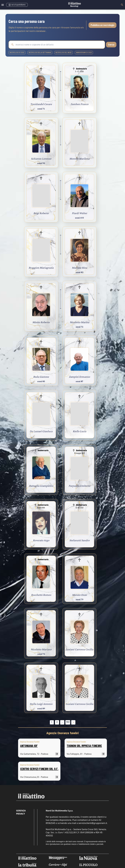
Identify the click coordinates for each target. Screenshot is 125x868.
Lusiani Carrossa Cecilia (79, 649)
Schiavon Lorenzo (41, 159)
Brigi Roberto (41, 213)
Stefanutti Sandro (79, 540)
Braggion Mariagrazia (41, 268)
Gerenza (21, 811)
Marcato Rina (79, 268)
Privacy (21, 814)
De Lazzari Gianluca (41, 431)
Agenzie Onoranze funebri (63, 733)
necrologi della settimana (40, 53)
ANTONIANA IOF (29, 746)
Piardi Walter (79, 213)
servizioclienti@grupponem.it (93, 823)
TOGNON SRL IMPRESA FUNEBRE (84, 746)
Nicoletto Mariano (41, 649)
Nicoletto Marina (79, 322)
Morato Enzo (79, 595)
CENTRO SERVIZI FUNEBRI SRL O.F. (39, 769)
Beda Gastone (41, 377)
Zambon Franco (79, 104)
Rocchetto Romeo (41, 595)
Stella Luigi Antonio (41, 704)
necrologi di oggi (17, 53)
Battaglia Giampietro (41, 486)
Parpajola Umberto (79, 486)
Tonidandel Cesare (41, 104)
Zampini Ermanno (79, 377)
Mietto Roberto (41, 322)
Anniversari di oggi (84, 53)
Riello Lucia (79, 431)
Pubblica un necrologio (102, 25)
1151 (68, 722)
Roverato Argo (41, 540)
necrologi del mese (64, 53)
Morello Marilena (79, 159)
